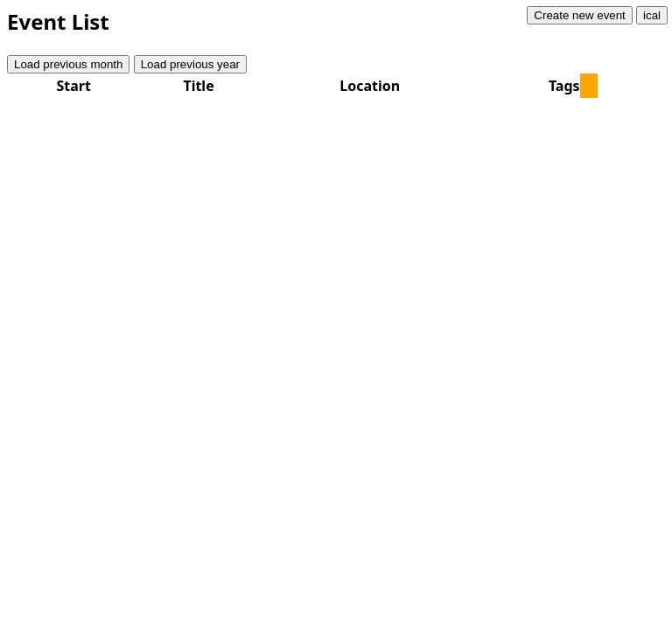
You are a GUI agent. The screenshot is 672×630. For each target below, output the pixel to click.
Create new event (579, 15)
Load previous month (68, 64)
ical (652, 15)
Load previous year (190, 64)
